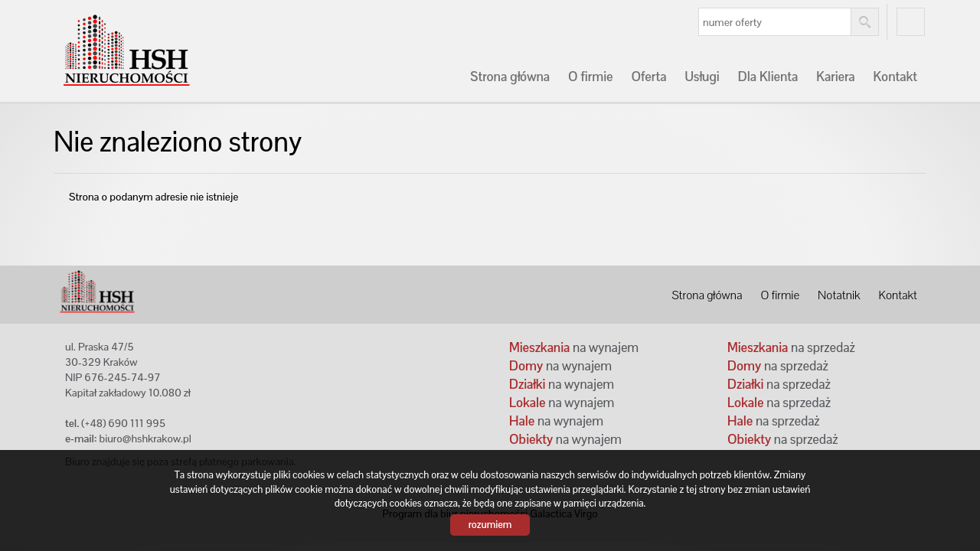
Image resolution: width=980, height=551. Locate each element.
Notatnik (839, 295)
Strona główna (510, 77)
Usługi (702, 77)
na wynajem (574, 347)
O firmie (590, 77)
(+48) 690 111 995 (123, 423)
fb (911, 22)
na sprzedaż (791, 347)
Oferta (648, 77)
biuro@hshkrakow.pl (145, 439)
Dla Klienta (768, 77)
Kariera (835, 77)
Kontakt (895, 77)
